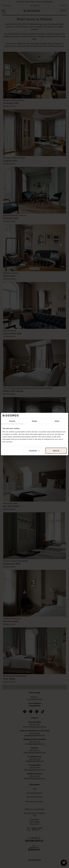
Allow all (56, 451)
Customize (34, 451)
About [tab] (57, 421)
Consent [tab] (12, 421)
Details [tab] (35, 421)
